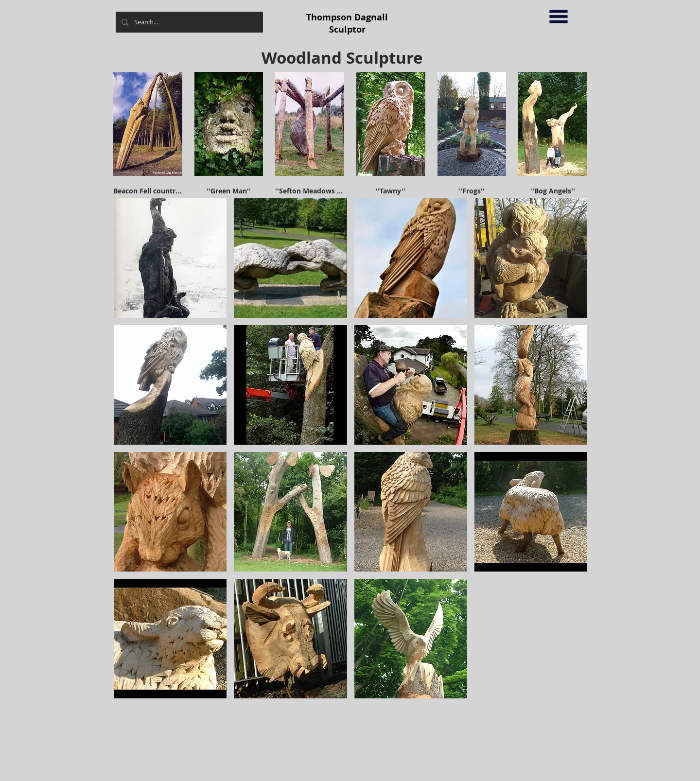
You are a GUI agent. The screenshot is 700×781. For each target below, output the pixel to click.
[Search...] (188, 22)
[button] (559, 17)
